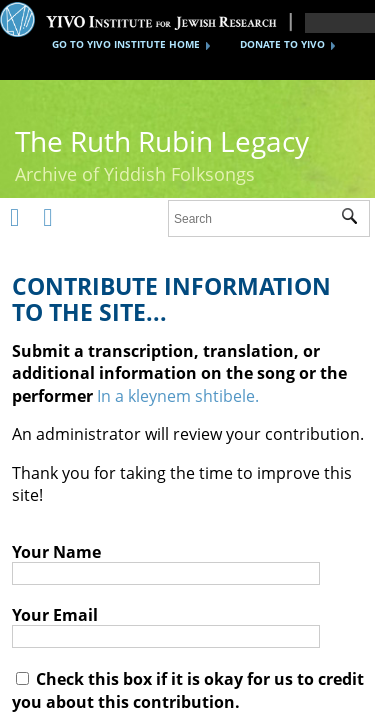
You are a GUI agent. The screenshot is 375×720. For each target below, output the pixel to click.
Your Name (56, 552)
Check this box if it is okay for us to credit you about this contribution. (188, 690)
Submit (355, 219)
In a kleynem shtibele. (178, 396)
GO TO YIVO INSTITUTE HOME (126, 44)
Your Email (55, 615)
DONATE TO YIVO (282, 44)
